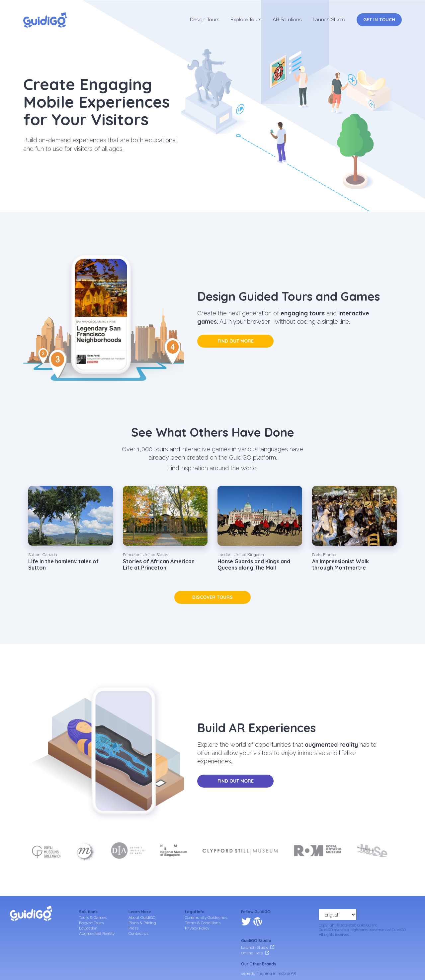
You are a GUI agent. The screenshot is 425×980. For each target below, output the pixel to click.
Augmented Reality (97, 933)
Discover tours (212, 597)
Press (133, 928)
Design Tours (205, 20)
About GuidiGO (142, 918)
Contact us (138, 933)
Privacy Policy (197, 928)
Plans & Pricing (142, 923)
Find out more (236, 341)
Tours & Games (93, 918)
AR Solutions (287, 20)
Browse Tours (91, 923)
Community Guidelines (206, 918)
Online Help (252, 924)
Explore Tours (246, 20)
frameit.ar (250, 953)
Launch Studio (329, 20)
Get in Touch (379, 20)
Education (88, 928)
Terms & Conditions (203, 923)
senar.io (248, 944)
